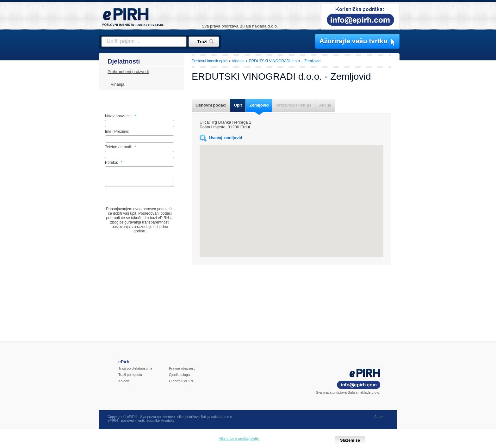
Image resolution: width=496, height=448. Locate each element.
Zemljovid (259, 105)
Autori (379, 420)
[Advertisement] (427, 163)
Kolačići (124, 385)
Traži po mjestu (130, 378)
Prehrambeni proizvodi (128, 72)
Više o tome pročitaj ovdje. (239, 439)
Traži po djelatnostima (135, 372)
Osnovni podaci (211, 105)
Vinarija (118, 84)
